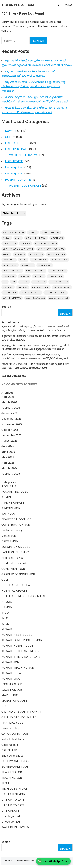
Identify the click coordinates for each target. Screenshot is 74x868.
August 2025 (9, 441)
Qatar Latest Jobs (13, 739)
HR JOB (7, 602)
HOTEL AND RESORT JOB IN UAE (24, 596)
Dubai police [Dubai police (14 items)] (10, 243)
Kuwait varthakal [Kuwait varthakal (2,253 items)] (12, 271)
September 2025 (12, 435)
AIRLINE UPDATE (13, 503)
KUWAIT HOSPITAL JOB (17, 646)
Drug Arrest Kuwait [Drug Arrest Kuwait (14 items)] (36, 238)
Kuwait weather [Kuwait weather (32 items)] (58, 271)
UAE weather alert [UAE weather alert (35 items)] (31, 293)
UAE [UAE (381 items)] (5, 282)
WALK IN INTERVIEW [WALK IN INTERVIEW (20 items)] (12, 298)
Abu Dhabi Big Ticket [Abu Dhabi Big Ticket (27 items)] (14, 232)
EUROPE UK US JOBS (16, 547)
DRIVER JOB (10, 541)
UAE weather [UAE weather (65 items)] (10, 293)
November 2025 (12, 424)
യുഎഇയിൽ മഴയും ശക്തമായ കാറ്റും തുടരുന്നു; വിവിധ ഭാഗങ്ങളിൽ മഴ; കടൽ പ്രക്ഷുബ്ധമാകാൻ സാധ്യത (34, 86)
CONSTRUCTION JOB (16, 525)
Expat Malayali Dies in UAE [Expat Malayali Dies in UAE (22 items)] (51, 249)
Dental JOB (9, 536)
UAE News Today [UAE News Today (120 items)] (62, 287)
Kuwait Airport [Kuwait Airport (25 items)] (39, 260)
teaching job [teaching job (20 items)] (56, 276)
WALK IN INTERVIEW (23, 155)
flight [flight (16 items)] (6, 254)
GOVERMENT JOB (13, 569)
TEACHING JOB (12, 772)
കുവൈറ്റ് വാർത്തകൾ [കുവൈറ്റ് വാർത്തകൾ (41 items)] (59, 298)
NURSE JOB (9, 706)
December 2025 (11, 419)
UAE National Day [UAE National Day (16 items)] (59, 282)
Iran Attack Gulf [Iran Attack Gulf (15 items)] (56, 254)
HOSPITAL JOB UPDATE (25, 186)
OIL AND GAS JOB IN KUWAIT (21, 712)
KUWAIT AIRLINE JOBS (17, 635)
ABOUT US (9, 486)
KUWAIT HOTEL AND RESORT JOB (24, 651)
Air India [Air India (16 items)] (33, 232)
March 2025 (9, 468)
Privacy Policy (10, 728)
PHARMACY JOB (12, 723)
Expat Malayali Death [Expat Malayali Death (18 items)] (46, 243)
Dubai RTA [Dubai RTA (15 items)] (26, 243)
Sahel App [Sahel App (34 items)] (39, 276)
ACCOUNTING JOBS (15, 492)
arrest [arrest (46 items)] (7, 238)
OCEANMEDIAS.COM (18, 5)
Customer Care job (13, 530)
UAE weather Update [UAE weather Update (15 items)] (56, 293)
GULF (9, 137)
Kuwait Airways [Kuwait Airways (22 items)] (59, 260)
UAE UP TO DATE (17, 149)
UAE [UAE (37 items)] (13, 282)
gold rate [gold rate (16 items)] (20, 254)
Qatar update (10, 745)
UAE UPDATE (14, 161)
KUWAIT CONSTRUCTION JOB (22, 640)
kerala (5, 624)
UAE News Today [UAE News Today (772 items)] (41, 287)
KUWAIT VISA (11, 679)
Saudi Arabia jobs (12, 756)
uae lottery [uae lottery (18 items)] (39, 282)
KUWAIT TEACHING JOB (18, 668)
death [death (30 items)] (18, 238)
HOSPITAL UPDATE (18, 180)
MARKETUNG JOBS (14, 701)
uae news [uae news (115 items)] (23, 287)
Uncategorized (14, 167)
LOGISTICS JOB (12, 684)
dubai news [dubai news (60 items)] (57, 238)
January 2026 (10, 413)
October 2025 (10, 430)
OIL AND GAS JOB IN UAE (19, 717)
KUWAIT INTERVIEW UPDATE (21, 657)
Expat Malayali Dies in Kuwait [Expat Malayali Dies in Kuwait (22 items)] (18, 249)
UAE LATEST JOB (17, 143)
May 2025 (8, 457)
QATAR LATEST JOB (15, 734)
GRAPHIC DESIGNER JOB (18, 574)
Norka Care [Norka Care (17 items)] (9, 276)
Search (6, 307)
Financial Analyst (12, 558)
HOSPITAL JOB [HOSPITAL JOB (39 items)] (36, 254)
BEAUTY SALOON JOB (16, 519)
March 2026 (9, 402)
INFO (5, 618)
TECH (5, 783)
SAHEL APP (9, 750)
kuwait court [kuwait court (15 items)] (10, 265)
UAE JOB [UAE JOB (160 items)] (24, 282)
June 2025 (8, 452)
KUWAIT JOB (10, 662)
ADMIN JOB (9, 497)
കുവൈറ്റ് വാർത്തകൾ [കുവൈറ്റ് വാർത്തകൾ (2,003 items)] (35, 298)
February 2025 (11, 474)
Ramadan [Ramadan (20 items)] (24, 276)
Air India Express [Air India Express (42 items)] (51, 232)
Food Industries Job (14, 563)
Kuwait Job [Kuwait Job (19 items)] (28, 265)
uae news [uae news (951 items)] (8, 287)
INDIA (5, 613)
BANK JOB (9, 514)
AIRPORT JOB (11, 508)
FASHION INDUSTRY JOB (18, 552)
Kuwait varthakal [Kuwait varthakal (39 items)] (36, 271)
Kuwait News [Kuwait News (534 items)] (45, 265)
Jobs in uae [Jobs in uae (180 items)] (9, 260)
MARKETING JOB (13, 695)
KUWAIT (11, 131)
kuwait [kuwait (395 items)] (23, 260)
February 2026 (11, 408)
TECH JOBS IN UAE (14, 789)
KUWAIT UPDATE (13, 673)
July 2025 (8, 446)
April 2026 (8, 397)
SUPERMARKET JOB (15, 761)
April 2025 (8, 463)
